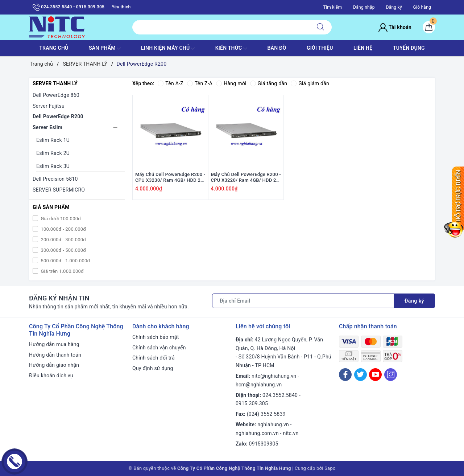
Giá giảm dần (310, 83)
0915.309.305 (252, 403)
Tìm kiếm (333, 7)
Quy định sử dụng (153, 368)
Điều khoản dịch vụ (51, 376)
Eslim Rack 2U (53, 153)
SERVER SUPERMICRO (59, 190)
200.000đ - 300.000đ (63, 240)
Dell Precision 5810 (55, 179)
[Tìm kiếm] (320, 27)
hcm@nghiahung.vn (259, 385)
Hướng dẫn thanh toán (55, 355)
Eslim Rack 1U (53, 140)
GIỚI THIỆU (320, 48)
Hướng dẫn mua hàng (54, 344)
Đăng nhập (364, 7)
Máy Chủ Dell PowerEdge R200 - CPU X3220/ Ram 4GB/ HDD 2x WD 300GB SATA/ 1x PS (246, 178)
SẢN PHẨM (105, 49)
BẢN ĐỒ (277, 48)
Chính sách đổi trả (154, 358)
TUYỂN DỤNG (409, 48)
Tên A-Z (170, 83)
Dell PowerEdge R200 (58, 116)
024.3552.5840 (280, 395)
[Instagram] (391, 375)
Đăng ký (394, 7)
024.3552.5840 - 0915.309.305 (69, 7)
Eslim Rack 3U (53, 166)
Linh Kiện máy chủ (168, 49)
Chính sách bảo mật (156, 337)
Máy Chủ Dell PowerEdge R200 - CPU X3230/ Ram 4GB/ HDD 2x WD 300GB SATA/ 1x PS (170, 178)
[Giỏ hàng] (429, 27)
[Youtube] (375, 375)
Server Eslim (47, 127)
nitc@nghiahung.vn (274, 376)
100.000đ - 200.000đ (63, 229)
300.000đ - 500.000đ (63, 250)
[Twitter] (361, 375)
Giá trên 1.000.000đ (62, 271)
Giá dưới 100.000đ (60, 219)
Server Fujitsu (49, 106)
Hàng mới (231, 83)
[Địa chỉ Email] (303, 301)
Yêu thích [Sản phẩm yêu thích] (121, 7)
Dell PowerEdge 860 (56, 95)
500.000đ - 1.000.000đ (65, 261)
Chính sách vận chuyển (159, 348)
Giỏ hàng (422, 7)
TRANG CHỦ (54, 48)
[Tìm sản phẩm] (221, 27)
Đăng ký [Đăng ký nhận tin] (414, 301)
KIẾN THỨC (231, 49)
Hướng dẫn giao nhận (54, 365)
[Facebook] (345, 375)
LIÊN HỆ (363, 48)
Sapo (330, 468)
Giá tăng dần (269, 83)
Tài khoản (395, 27)
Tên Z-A (200, 83)
